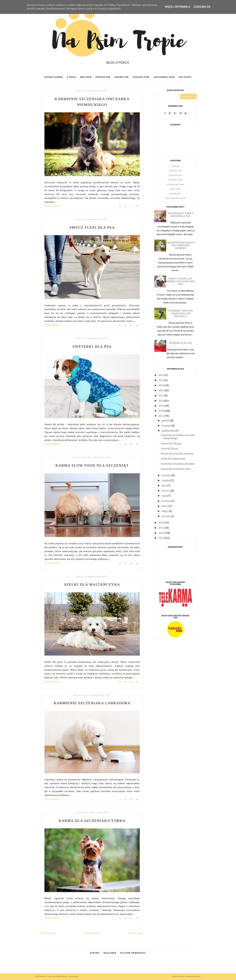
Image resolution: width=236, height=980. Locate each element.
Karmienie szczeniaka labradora (92, 703)
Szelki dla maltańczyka (92, 584)
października (169, 431)
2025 (161, 375)
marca (165, 506)
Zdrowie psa (175, 171)
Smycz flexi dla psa (92, 227)
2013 (161, 538)
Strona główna (54, 77)
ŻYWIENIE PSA (103, 77)
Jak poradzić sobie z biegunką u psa (181, 215)
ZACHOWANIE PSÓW (164, 77)
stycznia (166, 516)
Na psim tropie (61, 976)
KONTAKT (95, 953)
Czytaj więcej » (53, 206)
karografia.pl (193, 976)
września (167, 475)
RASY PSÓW (86, 77)
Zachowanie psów (175, 184)
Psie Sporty (176, 194)
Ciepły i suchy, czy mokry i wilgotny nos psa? (181, 281)
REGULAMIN (110, 953)
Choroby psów (175, 180)
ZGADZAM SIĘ (202, 7)
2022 (161, 390)
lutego (165, 511)
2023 (161, 385)
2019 (161, 406)
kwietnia (166, 501)
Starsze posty (136, 933)
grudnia (166, 420)
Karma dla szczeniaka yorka (92, 821)
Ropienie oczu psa (180, 343)
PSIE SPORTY (185, 77)
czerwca (166, 491)
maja (164, 496)
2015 (161, 528)
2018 (161, 411)
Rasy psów (176, 189)
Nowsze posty (48, 933)
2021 (161, 396)
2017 (161, 416)
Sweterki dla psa (92, 346)
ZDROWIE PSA (121, 77)
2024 (161, 380)
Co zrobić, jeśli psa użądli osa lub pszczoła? (181, 313)
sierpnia (166, 480)
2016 (161, 523)
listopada (167, 426)
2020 (161, 401)
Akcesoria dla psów (175, 198)
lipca (164, 485)
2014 (161, 533)
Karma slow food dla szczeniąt (92, 465)
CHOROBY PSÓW (141, 77)
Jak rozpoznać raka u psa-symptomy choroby (180, 245)
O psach (175, 166)
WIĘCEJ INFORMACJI (177, 7)
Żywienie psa (176, 175)
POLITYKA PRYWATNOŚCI (133, 953)
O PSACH (71, 77)
